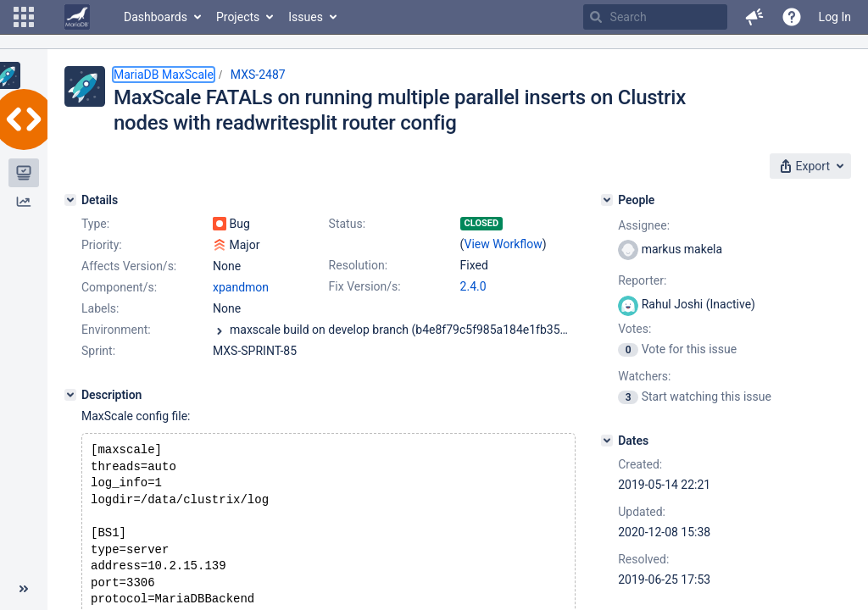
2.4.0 (473, 286)
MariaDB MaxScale (164, 75)
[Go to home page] (77, 17)
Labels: (100, 308)
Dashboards (156, 17)
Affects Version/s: (129, 266)
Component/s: (119, 287)
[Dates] (607, 441)
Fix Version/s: (365, 286)
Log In (835, 17)
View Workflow (504, 244)
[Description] (70, 395)
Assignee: (644, 225)
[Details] (70, 200)
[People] (607, 200)
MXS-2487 (258, 75)
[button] (24, 17)
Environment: (116, 330)
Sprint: (98, 351)
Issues (306, 17)
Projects (238, 17)
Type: (95, 224)
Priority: (102, 245)
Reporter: (642, 280)
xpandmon (241, 287)
